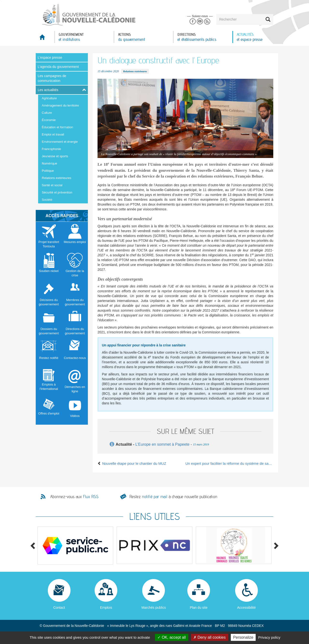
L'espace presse (50, 57)
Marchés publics (154, 608)
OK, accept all (172, 637)
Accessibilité (246, 608)
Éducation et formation (57, 127)
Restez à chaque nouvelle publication (173, 497)
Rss (207, 22)
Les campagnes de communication (52, 78)
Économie (49, 120)
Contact (59, 608)
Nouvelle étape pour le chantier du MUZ (132, 463)
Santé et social (52, 185)
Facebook (193, 22)
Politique (48, 171)
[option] (75, 546)
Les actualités (48, 90)
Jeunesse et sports (55, 156)
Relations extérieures (56, 178)
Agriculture (49, 98)
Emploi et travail (53, 134)
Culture (47, 113)
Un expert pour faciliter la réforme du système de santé (229, 463)
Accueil (45, 39)
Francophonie (51, 149)
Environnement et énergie (60, 142)
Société (47, 200)
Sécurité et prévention (57, 192)
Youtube (200, 22)
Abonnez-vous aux (74, 497)
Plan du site (199, 608)
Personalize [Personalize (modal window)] (243, 637)
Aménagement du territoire (60, 105)
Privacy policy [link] (269, 637)
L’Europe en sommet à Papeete (162, 444)
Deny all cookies (210, 637)
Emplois (106, 608)
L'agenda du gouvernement (58, 67)
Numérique (49, 163)
